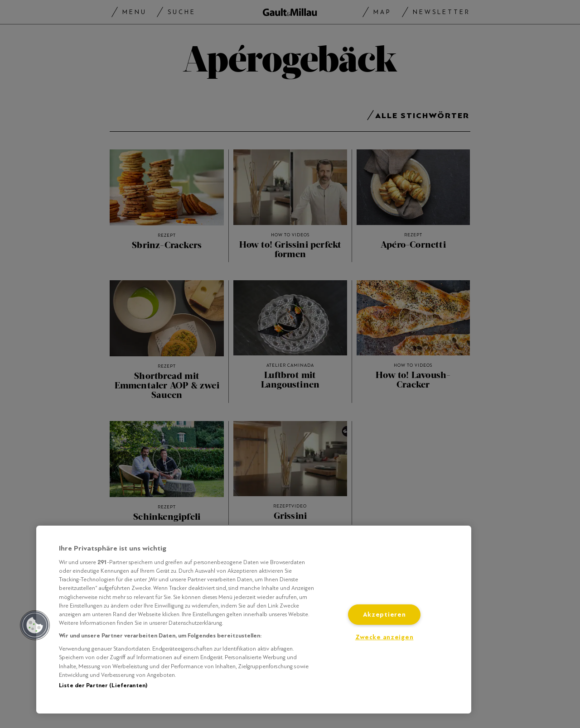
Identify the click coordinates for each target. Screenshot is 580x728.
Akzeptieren (384, 615)
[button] (35, 625)
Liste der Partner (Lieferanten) (103, 685)
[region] (254, 620)
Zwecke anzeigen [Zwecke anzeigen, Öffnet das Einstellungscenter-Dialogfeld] (384, 637)
